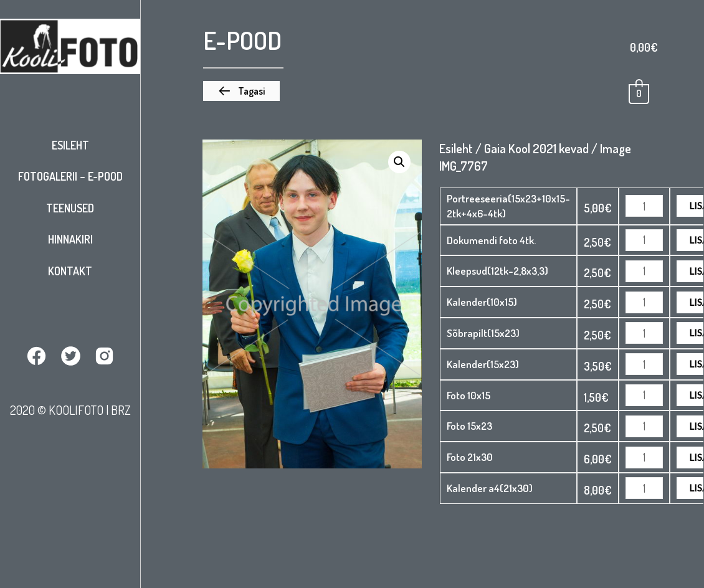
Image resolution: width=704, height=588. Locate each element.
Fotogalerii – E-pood (70, 176)
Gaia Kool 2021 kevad (536, 148)
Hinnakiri (70, 239)
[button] (241, 91)
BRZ (121, 410)
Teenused (70, 208)
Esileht (70, 145)
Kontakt (70, 271)
